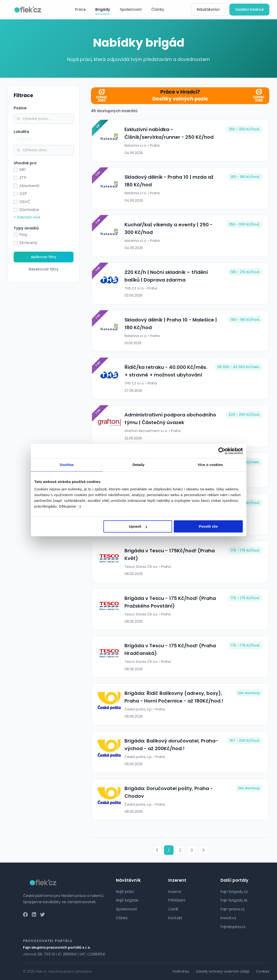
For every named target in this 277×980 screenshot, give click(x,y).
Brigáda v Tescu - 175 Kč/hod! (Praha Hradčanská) (170, 649)
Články (158, 9)
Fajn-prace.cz (233, 909)
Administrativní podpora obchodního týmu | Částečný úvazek (170, 419)
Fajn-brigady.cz (234, 892)
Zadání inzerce (249, 9)
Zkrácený (28, 243)
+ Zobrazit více (27, 217)
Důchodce (29, 210)
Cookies (263, 971)
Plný (23, 235)
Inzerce (175, 892)
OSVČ (25, 202)
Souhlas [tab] (67, 465)
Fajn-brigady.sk (234, 900)
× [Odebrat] (31, 139)
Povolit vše (208, 526)
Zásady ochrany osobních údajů (223, 971)
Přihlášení (177, 900)
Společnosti (131, 9)
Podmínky (181, 971)
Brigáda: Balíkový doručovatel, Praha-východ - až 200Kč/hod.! (171, 745)
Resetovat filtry (44, 269)
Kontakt (175, 918)
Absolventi (29, 186)
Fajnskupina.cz (233, 927)
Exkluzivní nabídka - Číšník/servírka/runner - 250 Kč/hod (168, 133)
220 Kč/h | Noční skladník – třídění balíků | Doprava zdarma (165, 276)
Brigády (103, 9)
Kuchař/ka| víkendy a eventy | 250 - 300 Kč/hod (168, 228)
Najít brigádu (127, 900)
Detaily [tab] (139, 465)
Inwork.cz (228, 918)
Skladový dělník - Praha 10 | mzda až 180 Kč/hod (173, 181)
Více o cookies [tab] (210, 465)
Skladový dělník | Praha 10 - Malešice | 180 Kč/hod (170, 324)
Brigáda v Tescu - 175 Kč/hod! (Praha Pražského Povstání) (170, 602)
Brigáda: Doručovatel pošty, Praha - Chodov (168, 792)
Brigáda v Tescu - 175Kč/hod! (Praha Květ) (169, 554)
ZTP (23, 178)
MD (23, 169)
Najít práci (125, 892)
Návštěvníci (208, 9)
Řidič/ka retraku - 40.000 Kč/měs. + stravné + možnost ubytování (165, 371)
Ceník (173, 909)
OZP (23, 194)
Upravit (138, 526)
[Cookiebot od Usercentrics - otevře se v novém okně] (222, 451)
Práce (80, 9)
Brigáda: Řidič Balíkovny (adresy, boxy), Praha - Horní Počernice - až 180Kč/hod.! (173, 697)
